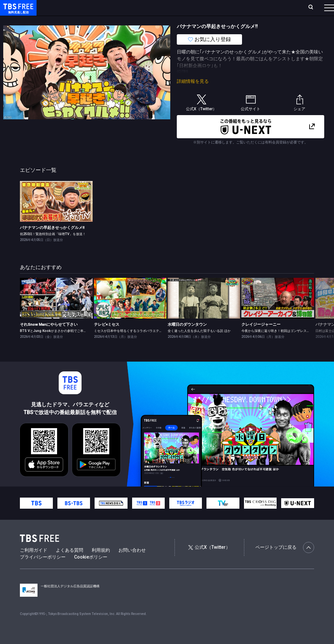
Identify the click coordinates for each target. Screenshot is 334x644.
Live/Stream (154, 7)
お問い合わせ (132, 563)
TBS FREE (17, 12)
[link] (56, 214)
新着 (71, 21)
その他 (259, 21)
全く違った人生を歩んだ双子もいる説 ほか (199, 344)
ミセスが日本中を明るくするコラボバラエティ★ (130, 344)
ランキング (123, 7)
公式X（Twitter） (209, 560)
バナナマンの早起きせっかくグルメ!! (52, 241)
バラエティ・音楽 (163, 21)
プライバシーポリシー (43, 570)
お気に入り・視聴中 (194, 7)
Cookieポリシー (91, 570)
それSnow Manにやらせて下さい (49, 337)
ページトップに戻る (285, 561)
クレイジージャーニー (261, 337)
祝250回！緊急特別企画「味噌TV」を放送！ (53, 247)
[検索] (268, 8)
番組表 (313, 7)
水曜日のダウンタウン (187, 337)
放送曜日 (96, 7)
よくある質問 (69, 563)
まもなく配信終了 (100, 21)
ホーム (74, 7)
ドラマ (131, 21)
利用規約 (101, 563)
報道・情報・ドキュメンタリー (216, 21)
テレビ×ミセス (107, 337)
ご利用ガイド (34, 563)
